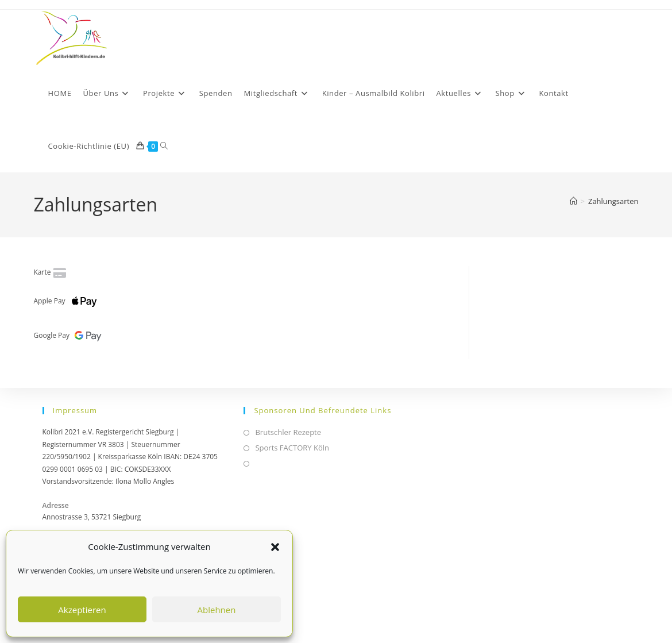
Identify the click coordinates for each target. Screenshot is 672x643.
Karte (51, 272)
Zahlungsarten (613, 201)
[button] (275, 547)
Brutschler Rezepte (288, 432)
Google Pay (70, 335)
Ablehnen (217, 610)
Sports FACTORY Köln (292, 448)
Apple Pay (68, 301)
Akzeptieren (82, 610)
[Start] (573, 201)
